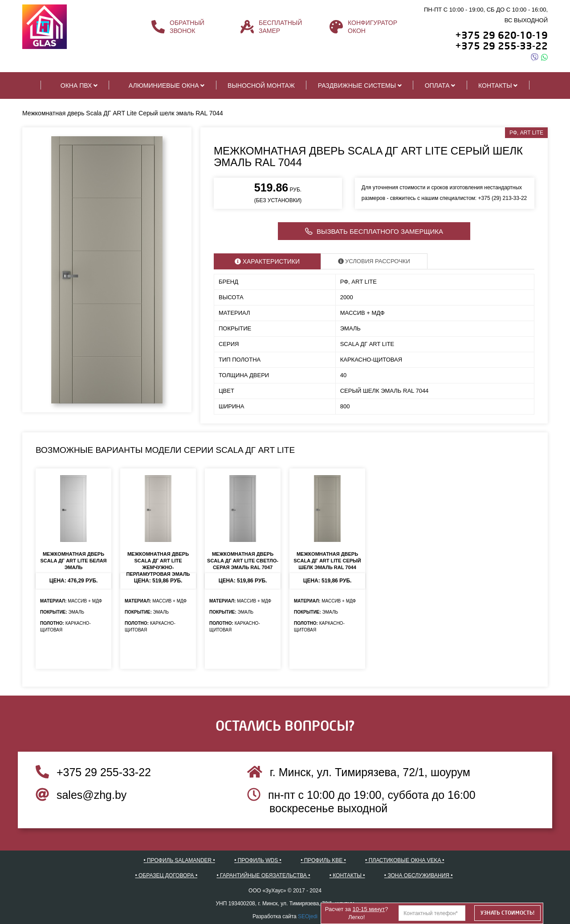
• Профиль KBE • (323, 860)
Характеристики (267, 261)
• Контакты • (347, 875)
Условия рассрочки (374, 261)
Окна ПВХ (75, 85)
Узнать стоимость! (507, 913)
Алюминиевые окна (163, 85)
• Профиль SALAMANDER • (179, 860)
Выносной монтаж (261, 85)
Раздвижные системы (360, 85)
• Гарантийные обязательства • (263, 875)
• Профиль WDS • (258, 860)
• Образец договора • (167, 875)
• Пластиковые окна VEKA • (405, 860)
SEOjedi (308, 916)
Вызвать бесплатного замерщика (374, 232)
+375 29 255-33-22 (93, 772)
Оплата (440, 85)
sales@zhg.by (81, 795)
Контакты (498, 85)
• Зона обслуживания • (419, 875)
